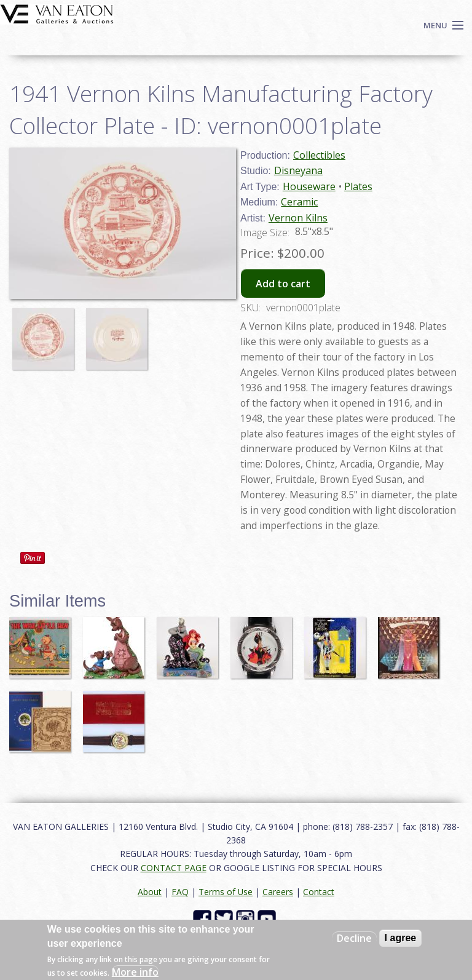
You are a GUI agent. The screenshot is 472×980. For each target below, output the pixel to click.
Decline (354, 938)
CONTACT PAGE (174, 868)
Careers (278, 892)
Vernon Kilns (298, 218)
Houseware (309, 186)
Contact (319, 892)
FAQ (180, 892)
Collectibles (319, 155)
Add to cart (283, 284)
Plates (358, 186)
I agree (401, 938)
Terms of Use (226, 892)
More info (135, 972)
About (150, 892)
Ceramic (299, 202)
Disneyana (298, 170)
